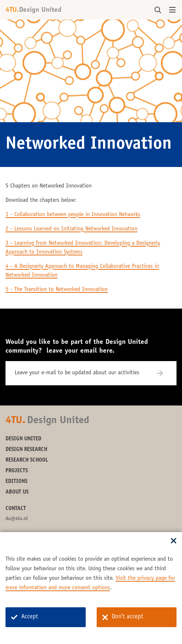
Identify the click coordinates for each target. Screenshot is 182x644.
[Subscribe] (165, 373)
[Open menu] (172, 10)
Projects (17, 471)
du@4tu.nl (17, 519)
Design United (23, 439)
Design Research (26, 450)
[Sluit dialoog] (174, 541)
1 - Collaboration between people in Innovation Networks (73, 215)
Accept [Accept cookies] (25, 617)
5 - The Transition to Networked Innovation (57, 290)
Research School (27, 460)
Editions (16, 482)
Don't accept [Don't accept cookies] (123, 617)
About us (17, 492)
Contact (16, 509)
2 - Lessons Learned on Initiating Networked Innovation (71, 229)
